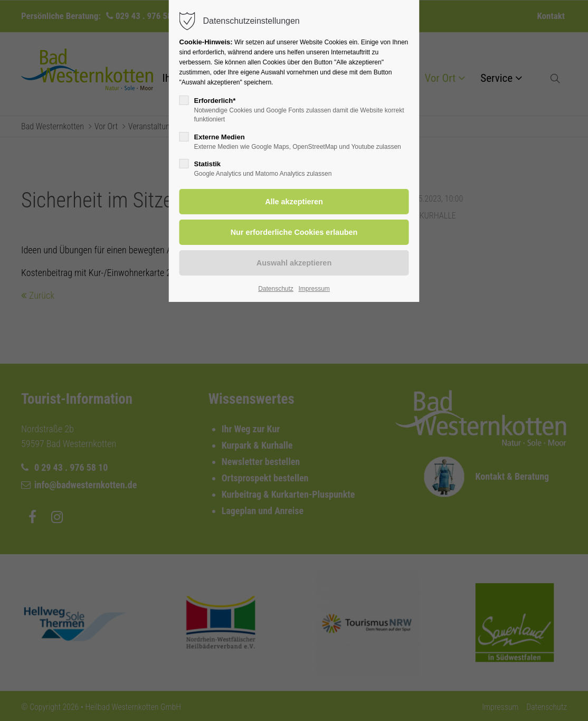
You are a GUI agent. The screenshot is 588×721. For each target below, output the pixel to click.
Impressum (314, 289)
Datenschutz (276, 289)
